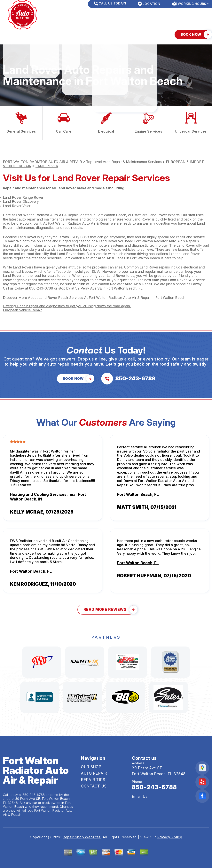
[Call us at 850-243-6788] (128, 379)
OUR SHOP (12, 35)
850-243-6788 (41, 288)
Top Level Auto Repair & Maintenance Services (124, 162)
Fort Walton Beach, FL (138, 494)
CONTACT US (104, 35)
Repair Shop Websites (82, 837)
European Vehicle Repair (22, 310)
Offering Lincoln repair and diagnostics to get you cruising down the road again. (67, 306)
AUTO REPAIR (42, 35)
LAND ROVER (47, 166)
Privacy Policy (170, 837)
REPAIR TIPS (73, 35)
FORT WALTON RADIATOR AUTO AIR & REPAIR (42, 162)
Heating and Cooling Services (38, 494)
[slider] (18, 442)
